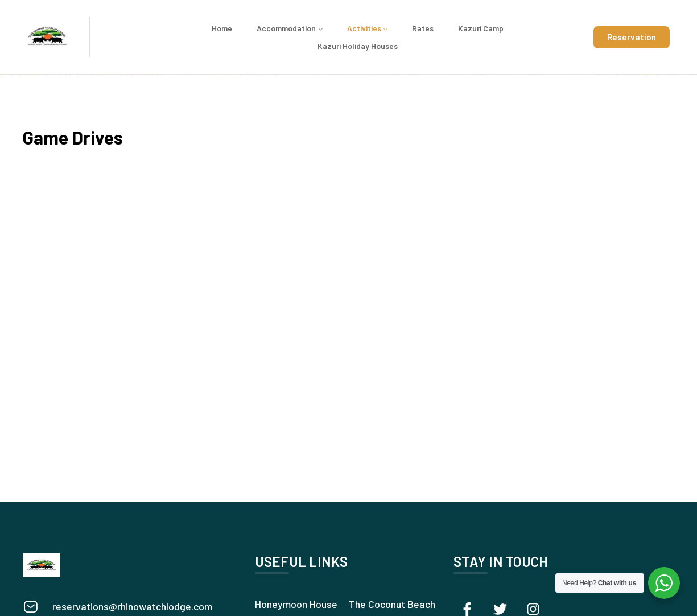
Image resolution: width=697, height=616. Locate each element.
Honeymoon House (296, 604)
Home (222, 28)
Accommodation (286, 28)
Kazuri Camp (481, 28)
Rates (423, 28)
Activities (364, 28)
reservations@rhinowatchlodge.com (132, 606)
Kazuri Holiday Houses (358, 46)
